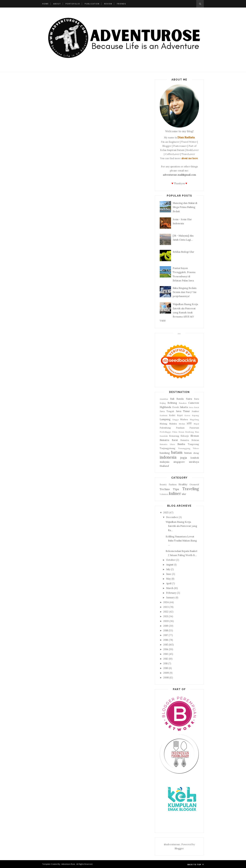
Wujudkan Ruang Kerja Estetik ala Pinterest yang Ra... (181, 526)
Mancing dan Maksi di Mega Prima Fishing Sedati (185, 207)
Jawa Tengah (167, 411)
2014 (166, 649)
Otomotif (194, 485)
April (169, 583)
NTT (189, 424)
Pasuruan (194, 428)
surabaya (194, 462)
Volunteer (164, 494)
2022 (166, 612)
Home (45, 4)
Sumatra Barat (169, 440)
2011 (165, 663)
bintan (188, 453)
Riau (197, 432)
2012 (166, 659)
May (168, 579)
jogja (184, 458)
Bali (172, 399)
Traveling (191, 489)
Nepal (196, 424)
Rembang (190, 432)
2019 (166, 626)
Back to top (196, 864)
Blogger (179, 848)
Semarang (174, 436)
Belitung (172, 403)
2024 (166, 602)
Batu (197, 399)
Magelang (194, 419)
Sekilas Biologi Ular (183, 252)
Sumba (181, 444)
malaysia (164, 462)
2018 (166, 630)
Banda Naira (184, 399)
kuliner (175, 494)
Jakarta (184, 407)
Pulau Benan (178, 432)
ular (184, 494)
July (168, 569)
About (57, 4)
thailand (164, 466)
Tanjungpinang (167, 448)
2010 (166, 668)
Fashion (173, 485)
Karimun (164, 415)
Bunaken (183, 403)
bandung (165, 453)
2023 (166, 607)
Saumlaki (164, 436)
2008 (166, 678)
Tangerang (193, 444)
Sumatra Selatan (190, 440)
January (170, 598)
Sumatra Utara (167, 444)
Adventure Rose (68, 864)
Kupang (195, 415)
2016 (166, 640)
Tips (176, 489)
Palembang (165, 428)
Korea (187, 415)
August (170, 565)
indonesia (168, 457)
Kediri (172, 415)
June (169, 574)
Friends (121, 4)
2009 (166, 673)
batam (177, 452)
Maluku (173, 424)
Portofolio (73, 4)
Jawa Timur (183, 411)
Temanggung (184, 448)
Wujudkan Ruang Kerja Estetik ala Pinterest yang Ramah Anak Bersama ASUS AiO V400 (179, 312)
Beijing (163, 403)
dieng (196, 453)
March (170, 588)
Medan (182, 424)
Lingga (175, 419)
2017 (166, 635)
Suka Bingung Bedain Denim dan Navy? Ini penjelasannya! (185, 292)
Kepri (180, 415)
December (172, 517)
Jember (195, 411)
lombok (195, 458)
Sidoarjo (185, 436)
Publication (92, 4)
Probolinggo (165, 432)
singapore (179, 462)
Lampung (165, 419)
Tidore (196, 448)
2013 (166, 654)
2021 (166, 616)
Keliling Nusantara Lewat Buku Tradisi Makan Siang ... (181, 541)
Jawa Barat (194, 407)
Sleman (195, 436)
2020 (166, 621)
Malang (163, 424)
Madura (184, 419)
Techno (165, 489)
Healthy (183, 484)
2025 (166, 513)
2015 (166, 645)
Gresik (175, 407)
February (171, 593)
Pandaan (180, 428)
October (171, 560)
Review (108, 4)
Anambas (164, 399)
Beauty (163, 485)
